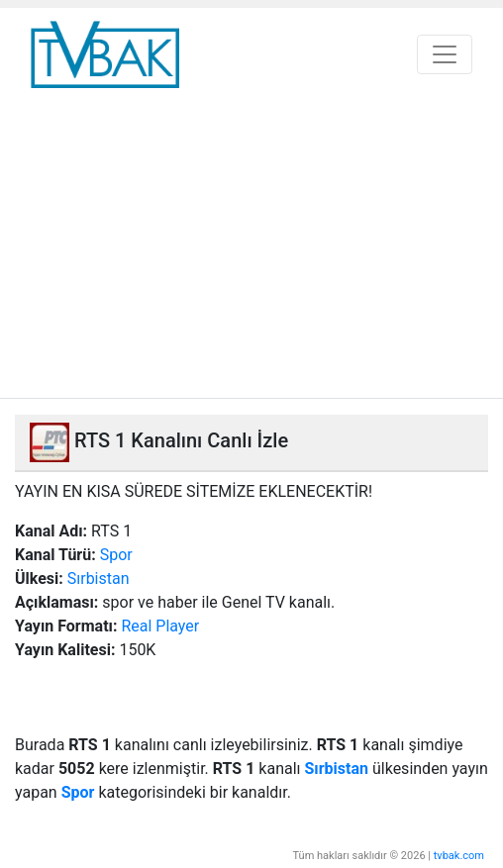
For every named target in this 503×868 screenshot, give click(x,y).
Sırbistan (99, 579)
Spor (116, 555)
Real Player (160, 626)
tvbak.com (459, 856)
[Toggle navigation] (445, 54)
